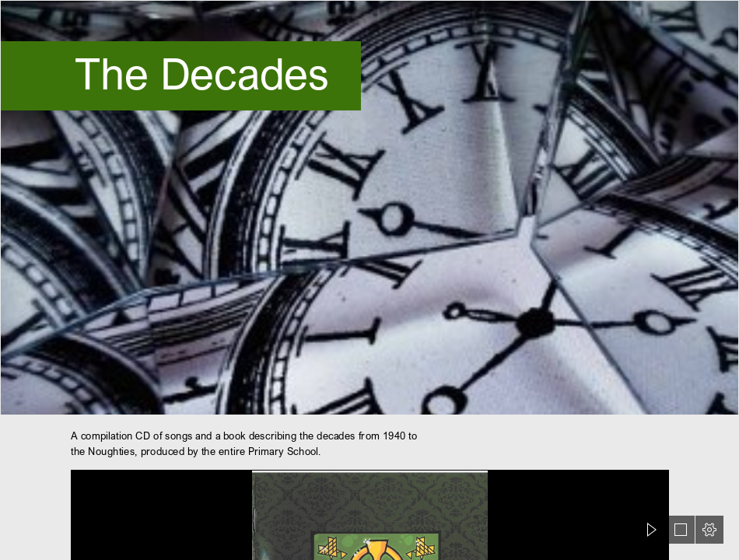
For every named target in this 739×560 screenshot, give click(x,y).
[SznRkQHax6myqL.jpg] (369, 208)
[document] (369, 280)
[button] (652, 530)
